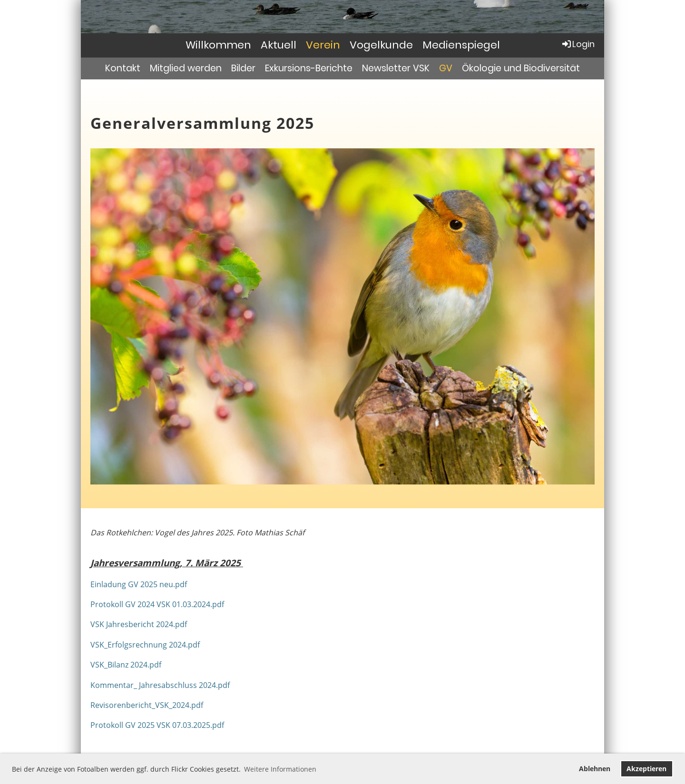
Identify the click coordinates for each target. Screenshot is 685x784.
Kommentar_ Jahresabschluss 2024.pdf (160, 685)
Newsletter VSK (396, 68)
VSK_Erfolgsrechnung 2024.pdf (145, 645)
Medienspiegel (461, 45)
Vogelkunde (381, 45)
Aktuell (279, 45)
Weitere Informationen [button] (280, 769)
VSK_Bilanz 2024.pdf (126, 665)
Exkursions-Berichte (309, 68)
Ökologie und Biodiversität (521, 68)
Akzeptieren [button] (646, 769)
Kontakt (123, 68)
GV (446, 68)
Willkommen (218, 45)
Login (578, 44)
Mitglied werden (186, 68)
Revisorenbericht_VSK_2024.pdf (147, 705)
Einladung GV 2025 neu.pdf (139, 584)
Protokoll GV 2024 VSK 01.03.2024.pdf (157, 604)
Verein (323, 45)
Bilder (243, 68)
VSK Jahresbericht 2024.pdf (139, 624)
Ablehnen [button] (595, 769)
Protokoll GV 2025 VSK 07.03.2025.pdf (157, 725)
